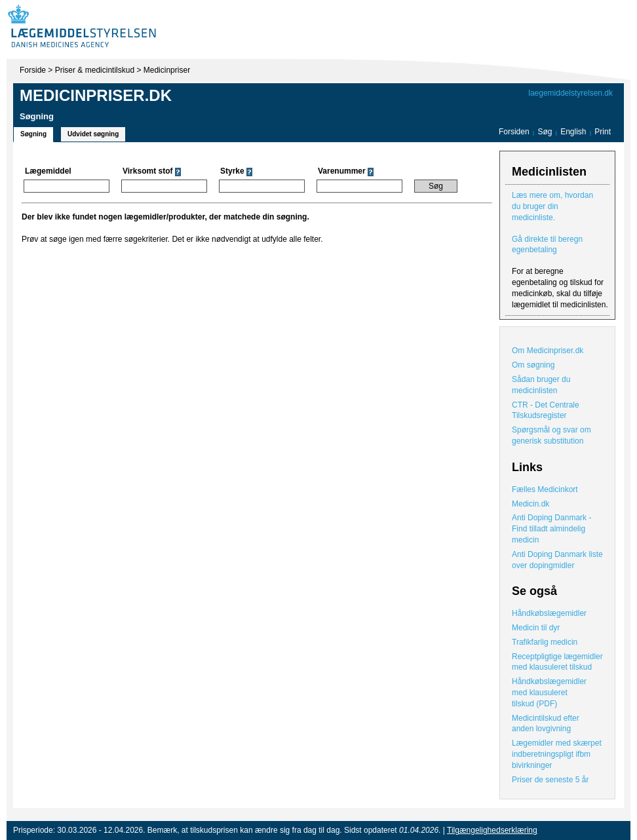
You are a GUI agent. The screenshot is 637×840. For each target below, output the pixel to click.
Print (603, 132)
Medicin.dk (531, 504)
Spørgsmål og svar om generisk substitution (551, 435)
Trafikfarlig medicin (545, 642)
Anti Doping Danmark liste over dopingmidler (557, 560)
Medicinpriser (167, 70)
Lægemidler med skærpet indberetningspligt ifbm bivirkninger (557, 754)
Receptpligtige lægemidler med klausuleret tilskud (557, 662)
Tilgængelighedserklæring (492, 830)
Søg (545, 132)
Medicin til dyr (536, 628)
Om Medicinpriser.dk (548, 351)
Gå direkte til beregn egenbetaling (547, 245)
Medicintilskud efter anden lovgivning (546, 724)
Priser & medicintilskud (95, 70)
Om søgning (533, 365)
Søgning (33, 134)
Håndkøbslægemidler (549, 613)
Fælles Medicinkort (545, 489)
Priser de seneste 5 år (550, 780)
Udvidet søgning (93, 134)
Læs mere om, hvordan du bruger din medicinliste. (552, 206)
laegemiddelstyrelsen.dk (570, 93)
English (574, 132)
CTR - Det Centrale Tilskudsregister (546, 410)
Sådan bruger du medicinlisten (541, 385)
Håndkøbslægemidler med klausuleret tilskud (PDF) (549, 693)
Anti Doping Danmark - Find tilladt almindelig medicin (551, 529)
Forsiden (514, 132)
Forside (33, 70)
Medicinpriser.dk (96, 95)
